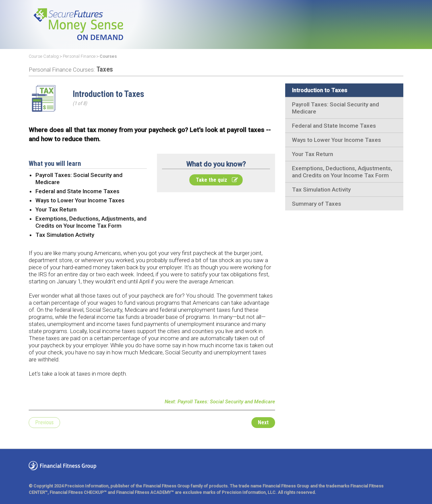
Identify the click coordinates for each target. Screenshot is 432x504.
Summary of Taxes (317, 204)
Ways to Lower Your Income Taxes (336, 140)
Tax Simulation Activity (321, 190)
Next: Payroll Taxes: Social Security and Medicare (220, 402)
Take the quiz (217, 180)
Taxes (71, 69)
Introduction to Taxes (320, 90)
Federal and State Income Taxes (334, 126)
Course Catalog (44, 56)
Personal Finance (79, 56)
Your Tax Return (313, 154)
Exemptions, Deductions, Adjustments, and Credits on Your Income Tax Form (342, 172)
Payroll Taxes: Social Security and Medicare (335, 108)
